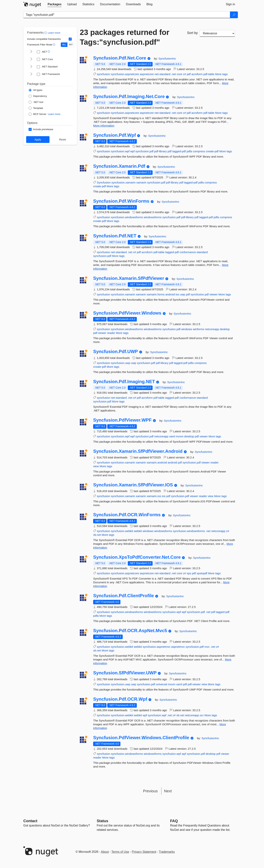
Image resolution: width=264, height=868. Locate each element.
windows (187, 329)
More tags (221, 74)
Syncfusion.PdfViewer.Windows (127, 313)
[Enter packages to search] (127, 15)
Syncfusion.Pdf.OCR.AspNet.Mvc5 (130, 631)
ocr (202, 715)
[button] (46, 33)
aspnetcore (147, 74)
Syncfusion (104, 182)
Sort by (192, 33)
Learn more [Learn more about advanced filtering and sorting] (54, 33)
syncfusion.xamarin (123, 182)
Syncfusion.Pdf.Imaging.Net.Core (129, 97)
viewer (213, 294)
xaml (172, 436)
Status (102, 821)
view (96, 466)
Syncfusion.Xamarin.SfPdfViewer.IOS (133, 485)
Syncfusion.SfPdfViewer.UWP (125, 673)
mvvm (180, 436)
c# (184, 74)
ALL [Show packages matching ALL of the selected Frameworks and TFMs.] (64, 45)
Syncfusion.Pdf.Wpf (115, 135)
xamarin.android (157, 462)
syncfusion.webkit (122, 531)
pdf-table (209, 74)
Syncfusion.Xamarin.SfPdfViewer (129, 278)
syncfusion (103, 74)
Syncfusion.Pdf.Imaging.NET (124, 382)
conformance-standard (194, 252)
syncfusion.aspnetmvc (157, 647)
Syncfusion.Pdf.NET (115, 236)
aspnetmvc (178, 647)
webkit (138, 531)
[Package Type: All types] (35, 90)
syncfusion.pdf (145, 151)
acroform (197, 74)
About (105, 852)
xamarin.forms (156, 294)
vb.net (97, 535)
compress (199, 151)
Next (168, 791)
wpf (132, 151)
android (170, 294)
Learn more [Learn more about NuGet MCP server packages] (54, 114)
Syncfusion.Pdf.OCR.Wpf (120, 699)
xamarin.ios (154, 496)
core (179, 74)
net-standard (162, 74)
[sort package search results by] (217, 33)
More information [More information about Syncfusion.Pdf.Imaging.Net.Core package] (104, 126)
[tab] (55, 4)
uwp (183, 294)
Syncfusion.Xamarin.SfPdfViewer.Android (138, 451)
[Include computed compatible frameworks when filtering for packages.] (70, 39)
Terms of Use (120, 852)
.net (174, 74)
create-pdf (212, 151)
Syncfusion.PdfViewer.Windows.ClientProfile (141, 738)
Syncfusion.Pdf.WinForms (121, 201)
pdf (189, 74)
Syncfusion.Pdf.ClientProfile (124, 596)
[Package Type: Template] (36, 108)
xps (189, 573)
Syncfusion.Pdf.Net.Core (120, 58)
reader (111, 333)
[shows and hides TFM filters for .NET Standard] (31, 67)
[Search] (234, 15)
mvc (207, 647)
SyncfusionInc (167, 58)
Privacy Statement (144, 852)
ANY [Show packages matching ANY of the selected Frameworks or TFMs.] (71, 45)
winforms (199, 329)
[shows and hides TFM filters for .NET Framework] (31, 74)
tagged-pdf (179, 151)
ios (177, 294)
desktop (225, 329)
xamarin (141, 182)
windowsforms (153, 217)
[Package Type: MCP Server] (38, 114)
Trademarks (167, 852)
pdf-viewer (100, 333)
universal (161, 684)
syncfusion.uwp (121, 363)
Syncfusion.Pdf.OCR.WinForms (127, 515)
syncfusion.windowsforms (127, 217)
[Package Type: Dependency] (38, 96)
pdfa (189, 151)
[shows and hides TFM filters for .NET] (31, 52)
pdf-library (161, 151)
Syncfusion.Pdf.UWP (115, 352)
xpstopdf (202, 573)
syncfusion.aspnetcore (125, 74)
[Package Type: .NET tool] (36, 102)
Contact (30, 821)
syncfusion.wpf (120, 151)
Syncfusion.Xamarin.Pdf (119, 166)
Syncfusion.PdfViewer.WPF (122, 420)
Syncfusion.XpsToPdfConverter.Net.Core (137, 557)
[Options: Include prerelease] (41, 129)
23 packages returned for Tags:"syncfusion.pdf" (125, 37)
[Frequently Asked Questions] (174, 821)
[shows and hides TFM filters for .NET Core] (31, 59)
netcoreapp (212, 329)
